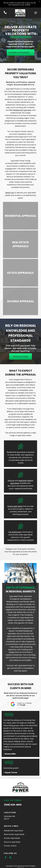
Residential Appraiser (22, 110)
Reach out (10, 193)
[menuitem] (20, 830)
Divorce (11, 481)
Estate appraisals (15, 506)
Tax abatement (15, 532)
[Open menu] (36, 13)
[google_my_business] (10, 858)
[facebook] (6, 858)
